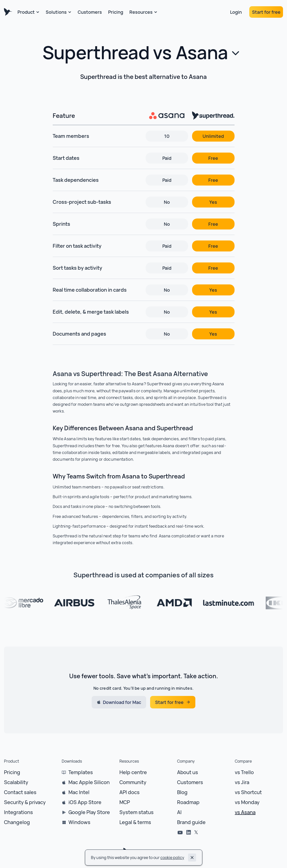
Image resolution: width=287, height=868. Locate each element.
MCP (125, 802)
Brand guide (191, 822)
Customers (190, 782)
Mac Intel (79, 792)
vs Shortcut (248, 792)
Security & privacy (25, 802)
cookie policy (172, 858)
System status (137, 812)
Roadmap (188, 802)
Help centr (132, 772)
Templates (81, 772)
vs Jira (242, 782)
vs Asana (245, 812)
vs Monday (247, 802)
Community (133, 782)
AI (179, 812)
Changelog (17, 822)
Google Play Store (89, 812)
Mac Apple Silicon (89, 782)
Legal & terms (135, 822)
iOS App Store (85, 802)
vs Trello (244, 772)
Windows (79, 822)
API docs (130, 792)
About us (188, 772)
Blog (182, 792)
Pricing (12, 772)
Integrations (18, 812)
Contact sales (20, 792)
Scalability (16, 782)
